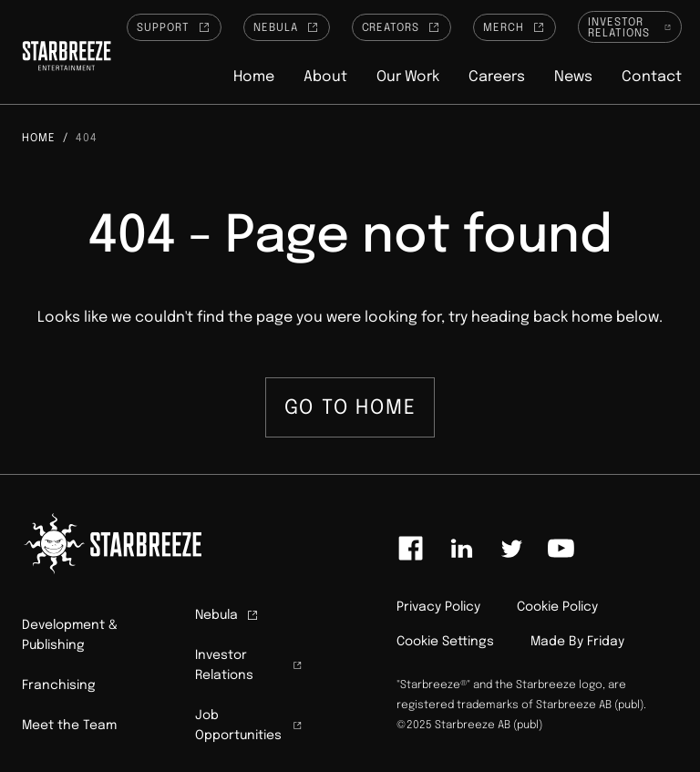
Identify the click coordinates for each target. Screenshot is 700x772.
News (573, 77)
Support (174, 27)
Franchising (59, 685)
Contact (652, 77)
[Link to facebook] (411, 548)
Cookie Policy (557, 607)
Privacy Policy (438, 607)
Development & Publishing (70, 635)
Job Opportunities (249, 726)
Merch (515, 27)
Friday (606, 642)
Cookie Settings (445, 642)
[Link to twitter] (511, 548)
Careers (497, 77)
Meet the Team (69, 726)
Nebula (287, 27)
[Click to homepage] (67, 58)
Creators (402, 27)
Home (254, 77)
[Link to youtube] (561, 548)
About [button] (325, 77)
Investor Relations (630, 28)
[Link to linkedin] (461, 548)
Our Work (408, 77)
